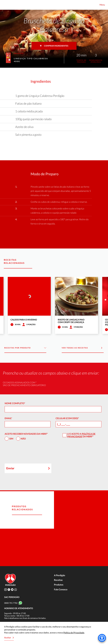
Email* (8, 418)
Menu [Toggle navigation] (102, 5)
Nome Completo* (15, 403)
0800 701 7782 (11, 603)
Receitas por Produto (25, 348)
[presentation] (26, 453)
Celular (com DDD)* (67, 418)
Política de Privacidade (81, 435)
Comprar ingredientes (54, 46)
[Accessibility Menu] (102, 638)
